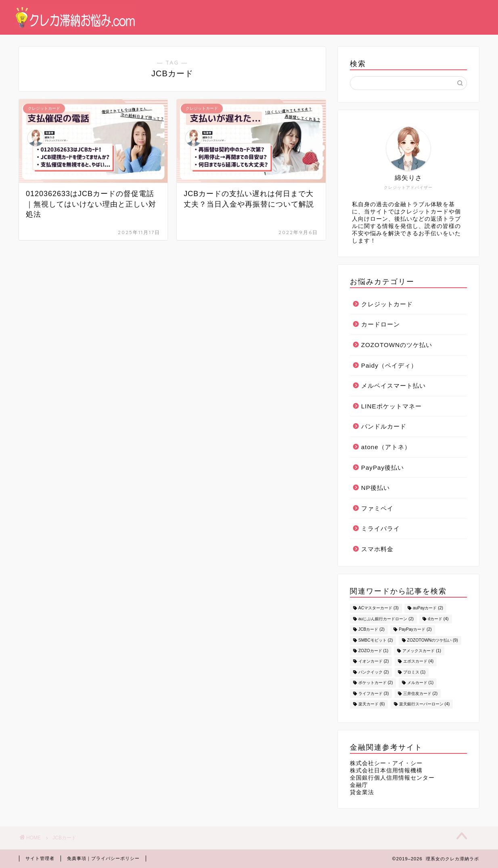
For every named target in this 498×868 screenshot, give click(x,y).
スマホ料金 (377, 549)
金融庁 (359, 785)
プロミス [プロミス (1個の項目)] (414, 672)
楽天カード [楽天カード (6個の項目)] (372, 704)
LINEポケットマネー (391, 406)
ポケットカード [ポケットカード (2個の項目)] (376, 683)
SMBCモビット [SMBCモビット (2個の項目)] (376, 640)
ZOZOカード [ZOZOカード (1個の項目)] (373, 651)
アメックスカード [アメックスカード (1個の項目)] (422, 651)
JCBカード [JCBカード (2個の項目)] (371, 630)
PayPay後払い (383, 467)
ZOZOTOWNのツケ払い (397, 345)
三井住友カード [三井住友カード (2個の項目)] (421, 693)
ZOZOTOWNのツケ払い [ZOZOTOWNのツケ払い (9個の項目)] (433, 640)
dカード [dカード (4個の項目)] (438, 619)
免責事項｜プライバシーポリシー (103, 858)
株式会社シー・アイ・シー (386, 763)
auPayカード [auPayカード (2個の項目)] (428, 608)
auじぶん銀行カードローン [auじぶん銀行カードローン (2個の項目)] (386, 619)
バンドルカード (384, 426)
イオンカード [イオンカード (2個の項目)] (374, 662)
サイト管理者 (40, 858)
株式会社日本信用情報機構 (386, 771)
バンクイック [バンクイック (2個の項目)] (374, 672)
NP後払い (376, 488)
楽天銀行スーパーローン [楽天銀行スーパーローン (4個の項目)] (425, 704)
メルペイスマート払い (393, 386)
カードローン (381, 324)
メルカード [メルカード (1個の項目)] (421, 683)
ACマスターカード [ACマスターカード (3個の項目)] (379, 608)
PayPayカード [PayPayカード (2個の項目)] (415, 630)
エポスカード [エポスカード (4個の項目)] (418, 662)
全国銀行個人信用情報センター (392, 778)
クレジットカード (387, 304)
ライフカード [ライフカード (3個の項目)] (374, 693)
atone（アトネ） (386, 447)
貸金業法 (362, 792)
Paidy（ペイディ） (389, 365)
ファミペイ (377, 508)
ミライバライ (381, 528)
